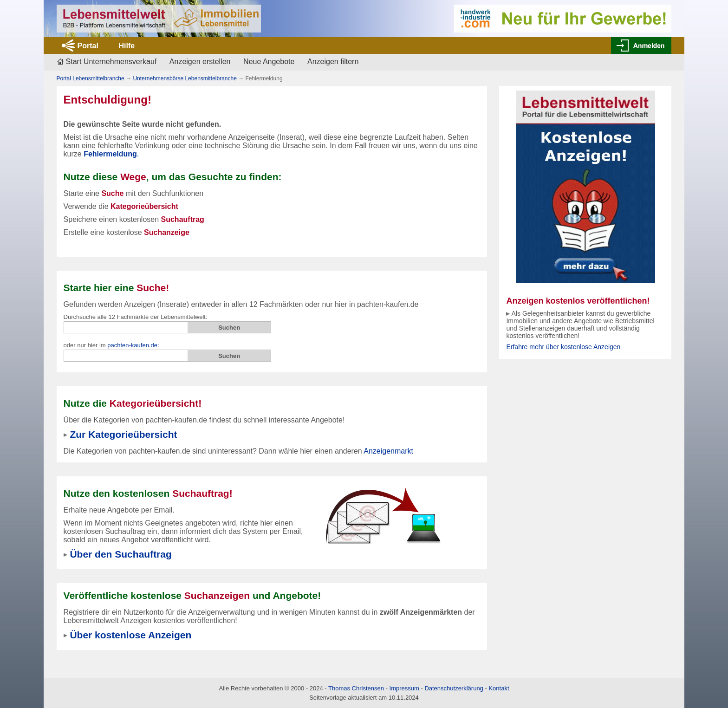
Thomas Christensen (356, 688)
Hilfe (127, 46)
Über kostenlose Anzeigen (130, 635)
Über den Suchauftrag (120, 554)
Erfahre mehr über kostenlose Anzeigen (563, 347)
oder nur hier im (111, 345)
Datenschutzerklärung (454, 688)
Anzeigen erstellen (200, 62)
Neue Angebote (269, 62)
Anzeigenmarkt (388, 451)
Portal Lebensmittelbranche (91, 78)
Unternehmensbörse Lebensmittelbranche (185, 78)
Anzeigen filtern (333, 62)
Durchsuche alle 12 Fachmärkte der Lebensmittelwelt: (136, 317)
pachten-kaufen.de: (133, 345)
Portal (88, 46)
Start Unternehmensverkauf (111, 62)
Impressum (404, 688)
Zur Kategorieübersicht (123, 434)
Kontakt (499, 688)
